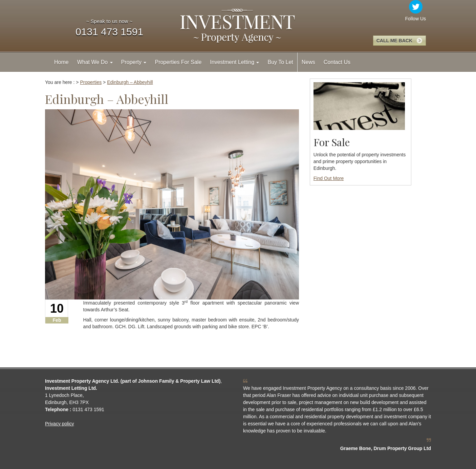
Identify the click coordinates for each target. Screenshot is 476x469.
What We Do (95, 62)
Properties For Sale (178, 62)
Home (61, 62)
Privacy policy (60, 424)
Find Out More (329, 178)
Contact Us (337, 62)
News (308, 62)
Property (134, 62)
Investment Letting (234, 62)
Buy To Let (280, 62)
